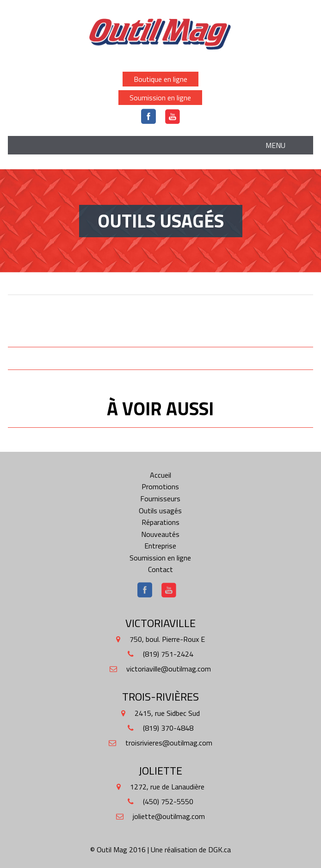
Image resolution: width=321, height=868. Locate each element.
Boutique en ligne (160, 79)
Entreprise (160, 546)
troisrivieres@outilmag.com (169, 743)
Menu (275, 145)
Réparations (160, 522)
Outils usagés (160, 511)
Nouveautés (160, 534)
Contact (160, 569)
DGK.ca (219, 850)
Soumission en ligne (160, 98)
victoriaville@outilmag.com (169, 669)
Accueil (160, 475)
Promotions (160, 486)
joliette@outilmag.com (169, 816)
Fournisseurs (160, 499)
